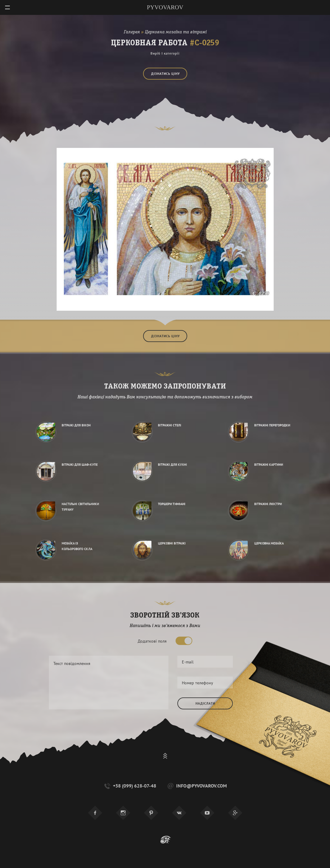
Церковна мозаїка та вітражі (176, 32)
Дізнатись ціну (165, 73)
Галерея (132, 32)
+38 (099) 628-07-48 (130, 786)
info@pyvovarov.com (197, 786)
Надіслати (205, 703)
